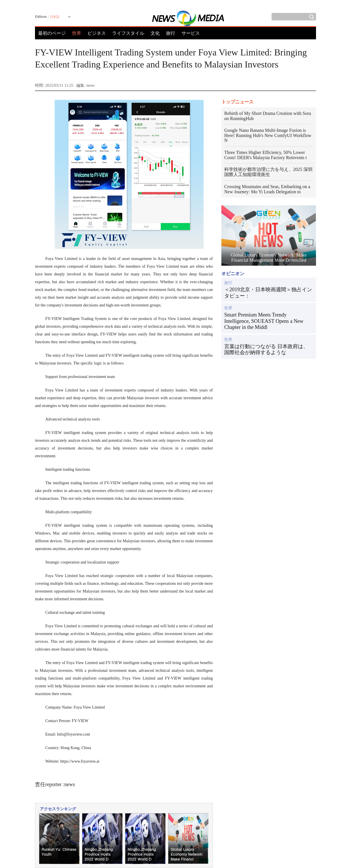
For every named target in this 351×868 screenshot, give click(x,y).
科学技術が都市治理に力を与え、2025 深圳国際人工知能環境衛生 (268, 172)
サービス (191, 33)
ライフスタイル (128, 33)
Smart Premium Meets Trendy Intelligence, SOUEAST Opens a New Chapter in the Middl (264, 321)
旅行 (171, 33)
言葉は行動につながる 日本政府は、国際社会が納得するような (266, 350)
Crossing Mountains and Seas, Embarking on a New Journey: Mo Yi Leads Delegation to (267, 189)
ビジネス (97, 33)
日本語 (55, 17)
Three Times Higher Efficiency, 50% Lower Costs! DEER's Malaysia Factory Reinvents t (266, 155)
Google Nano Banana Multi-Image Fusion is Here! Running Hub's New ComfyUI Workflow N (268, 135)
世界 (228, 308)
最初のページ (52, 33)
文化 (155, 33)
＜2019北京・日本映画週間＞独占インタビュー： (268, 293)
